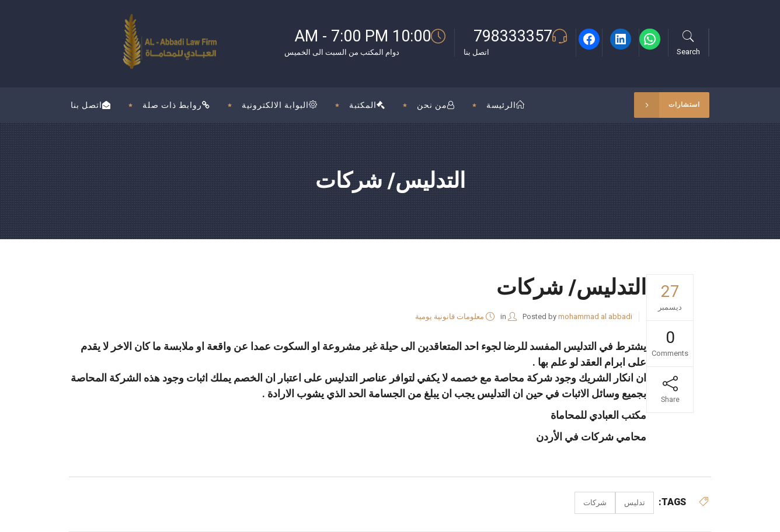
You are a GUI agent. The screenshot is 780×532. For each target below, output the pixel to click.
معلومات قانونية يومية (450, 316)
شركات (595, 503)
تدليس (635, 503)
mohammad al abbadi (595, 316)
